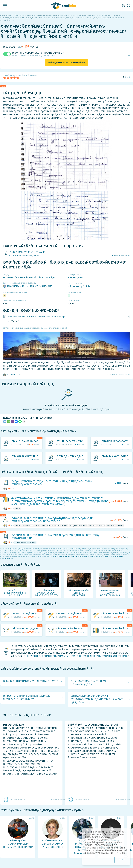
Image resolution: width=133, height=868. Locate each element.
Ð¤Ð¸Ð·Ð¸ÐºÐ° (75, 278)
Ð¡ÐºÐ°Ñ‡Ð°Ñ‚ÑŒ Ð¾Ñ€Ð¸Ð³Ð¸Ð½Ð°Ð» (24, 256)
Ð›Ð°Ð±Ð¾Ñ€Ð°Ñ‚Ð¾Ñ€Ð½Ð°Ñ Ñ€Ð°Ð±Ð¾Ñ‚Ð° (29, 278)
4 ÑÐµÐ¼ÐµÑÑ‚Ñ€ (79, 287)
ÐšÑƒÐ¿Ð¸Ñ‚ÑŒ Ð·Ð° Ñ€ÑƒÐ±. (67, 63)
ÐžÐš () (121, 860)
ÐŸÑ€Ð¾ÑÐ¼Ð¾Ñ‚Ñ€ (121, 256)
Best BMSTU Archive (13, 375)
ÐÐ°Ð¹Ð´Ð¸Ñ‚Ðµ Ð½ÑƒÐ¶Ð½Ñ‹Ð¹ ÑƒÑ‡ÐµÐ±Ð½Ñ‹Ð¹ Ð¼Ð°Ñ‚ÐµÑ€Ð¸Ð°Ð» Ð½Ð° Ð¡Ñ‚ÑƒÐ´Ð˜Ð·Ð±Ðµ (76, 656)
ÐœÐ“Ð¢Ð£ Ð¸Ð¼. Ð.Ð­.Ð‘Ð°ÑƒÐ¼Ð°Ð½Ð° (27, 286)
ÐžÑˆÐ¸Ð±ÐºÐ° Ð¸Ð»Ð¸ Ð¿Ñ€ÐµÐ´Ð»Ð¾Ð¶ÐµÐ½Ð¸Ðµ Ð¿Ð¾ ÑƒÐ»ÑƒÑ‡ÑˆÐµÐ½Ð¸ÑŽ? (35, 328)
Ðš (5, 295)
